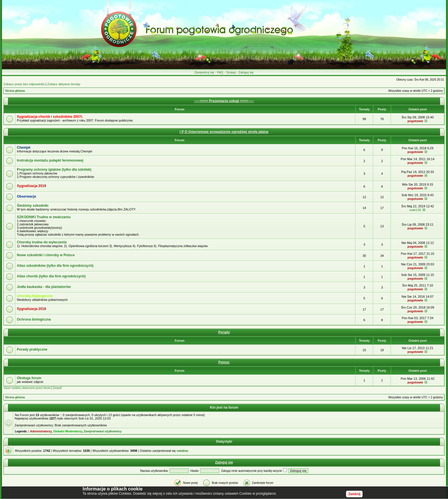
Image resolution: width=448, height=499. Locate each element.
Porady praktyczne (32, 349)
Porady (224, 332)
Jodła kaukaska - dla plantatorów (44, 287)
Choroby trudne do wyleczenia (42, 242)
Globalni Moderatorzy (68, 431)
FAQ (220, 72)
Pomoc (224, 362)
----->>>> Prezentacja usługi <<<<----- (224, 101)
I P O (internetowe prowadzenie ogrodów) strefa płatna (224, 132)
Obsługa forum (29, 378)
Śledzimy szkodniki (33, 206)
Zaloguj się (246, 72)
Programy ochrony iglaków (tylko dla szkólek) (54, 170)
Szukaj (231, 72)
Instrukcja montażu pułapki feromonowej (50, 160)
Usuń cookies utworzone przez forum (27, 388)
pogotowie (415, 121)
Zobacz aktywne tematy (64, 84)
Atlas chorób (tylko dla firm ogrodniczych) (51, 276)
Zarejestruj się (204, 72)
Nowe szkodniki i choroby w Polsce (46, 255)
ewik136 (415, 210)
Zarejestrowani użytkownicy (103, 431)
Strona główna (15, 91)
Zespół (57, 388)
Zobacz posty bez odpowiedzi (24, 84)
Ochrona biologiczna (34, 319)
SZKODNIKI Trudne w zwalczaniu (44, 217)
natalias (182, 451)
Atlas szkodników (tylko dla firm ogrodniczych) (55, 266)
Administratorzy (41, 431)
